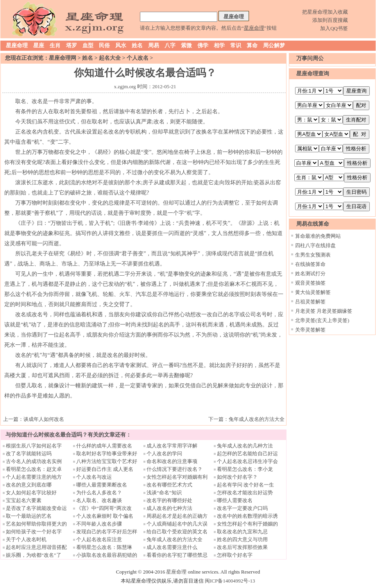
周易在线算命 (313, 224)
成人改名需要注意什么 (172, 547)
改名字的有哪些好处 (169, 500)
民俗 (104, 45)
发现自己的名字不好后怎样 (107, 532)
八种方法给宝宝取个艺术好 (107, 461)
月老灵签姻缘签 (334, 311)
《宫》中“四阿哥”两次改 (104, 508)
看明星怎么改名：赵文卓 (34, 469)
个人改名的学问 (164, 453)
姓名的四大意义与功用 (242, 539)
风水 (121, 45)
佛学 (203, 45)
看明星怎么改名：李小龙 (245, 469)
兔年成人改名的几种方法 (245, 446)
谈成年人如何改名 (44, 419)
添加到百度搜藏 (330, 20)
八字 (170, 45)
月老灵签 (305, 311)
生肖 (55, 45)
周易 (154, 45)
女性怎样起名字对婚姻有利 (177, 477)
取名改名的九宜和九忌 (242, 532)
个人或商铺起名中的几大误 (177, 524)
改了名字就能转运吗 (29, 453)
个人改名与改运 (94, 477)
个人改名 (138, 58)
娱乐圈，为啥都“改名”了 (34, 555)
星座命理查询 (313, 74)
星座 (39, 45)
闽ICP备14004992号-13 (230, 581)
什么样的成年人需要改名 (104, 446)
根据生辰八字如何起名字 (34, 446)
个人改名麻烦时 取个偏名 (105, 516)
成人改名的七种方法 (169, 508)
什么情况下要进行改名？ (175, 469)
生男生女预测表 (313, 255)
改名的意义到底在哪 (29, 485)
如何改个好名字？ (237, 477)
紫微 (186, 45)
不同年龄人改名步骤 (99, 524)
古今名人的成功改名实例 (34, 461)
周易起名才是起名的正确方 (177, 516)
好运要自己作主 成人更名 (105, 469)
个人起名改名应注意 (99, 539)
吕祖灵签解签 (310, 302)
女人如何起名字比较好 (31, 493)
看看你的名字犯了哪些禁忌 (177, 555)
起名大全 (110, 58)
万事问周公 (310, 58)
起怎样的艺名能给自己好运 (247, 453)
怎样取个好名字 (235, 555)
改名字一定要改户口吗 (242, 508)
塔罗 (72, 45)
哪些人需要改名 (235, 500)
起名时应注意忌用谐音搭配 (36, 547)
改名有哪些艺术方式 (169, 485)
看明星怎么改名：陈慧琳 (104, 547)
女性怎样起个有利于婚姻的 (247, 524)
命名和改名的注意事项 (172, 461)
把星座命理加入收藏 (325, 12)
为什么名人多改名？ (99, 493)
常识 (236, 45)
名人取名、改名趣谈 (99, 500)
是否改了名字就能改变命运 (36, 508)
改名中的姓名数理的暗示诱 (247, 516)
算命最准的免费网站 (318, 236)
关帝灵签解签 (310, 330)
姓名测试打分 (310, 274)
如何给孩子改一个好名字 (34, 532)
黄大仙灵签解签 (313, 292)
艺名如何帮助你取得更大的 (36, 524)
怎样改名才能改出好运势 (245, 493)
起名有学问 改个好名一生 (245, 485)
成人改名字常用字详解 (172, 446)
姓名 (137, 45)
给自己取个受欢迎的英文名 (177, 532)
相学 (219, 45)
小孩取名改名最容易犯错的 (107, 555)
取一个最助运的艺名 (29, 516)
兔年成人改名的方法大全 (257, 419)
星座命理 (17, 45)
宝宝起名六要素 (24, 500)
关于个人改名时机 (26, 539)
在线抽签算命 (310, 264)
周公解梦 (274, 45)
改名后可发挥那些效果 (242, 547)
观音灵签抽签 (310, 283)
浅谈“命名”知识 (164, 493)
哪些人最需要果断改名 (102, 485)
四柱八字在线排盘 (315, 245)
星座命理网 (63, 58)
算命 (252, 45)
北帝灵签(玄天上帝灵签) (322, 320)
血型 (88, 45)
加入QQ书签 (334, 28)
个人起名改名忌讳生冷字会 (247, 461)
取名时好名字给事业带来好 (107, 453)
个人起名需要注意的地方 (34, 477)
